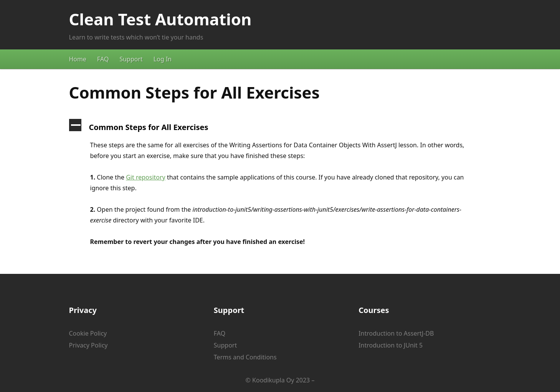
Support (131, 59)
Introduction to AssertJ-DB (396, 333)
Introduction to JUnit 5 (391, 345)
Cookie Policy (88, 333)
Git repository (146, 177)
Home (78, 59)
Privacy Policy (88, 345)
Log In (163, 59)
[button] (280, 127)
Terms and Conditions (245, 357)
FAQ (103, 59)
